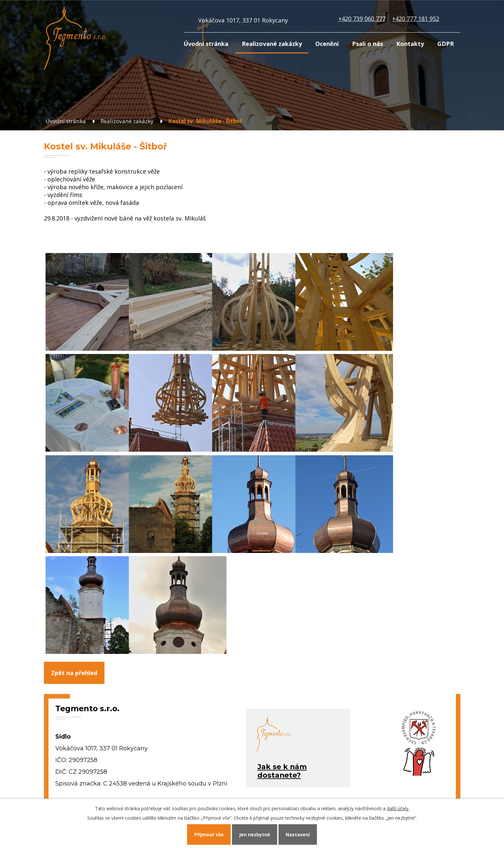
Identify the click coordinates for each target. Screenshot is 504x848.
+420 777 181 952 (416, 19)
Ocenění (327, 44)
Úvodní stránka (206, 44)
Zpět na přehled (74, 673)
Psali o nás (368, 44)
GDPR (446, 44)
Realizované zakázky (272, 44)
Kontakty (410, 44)
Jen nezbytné (255, 834)
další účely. (398, 808)
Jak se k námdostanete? (282, 771)
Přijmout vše (209, 834)
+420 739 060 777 (362, 19)
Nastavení (298, 834)
